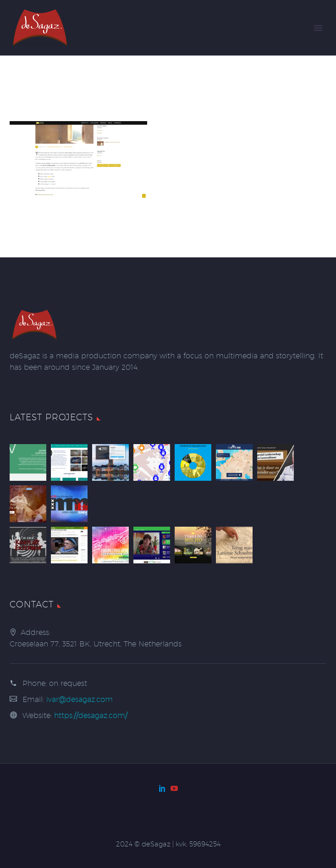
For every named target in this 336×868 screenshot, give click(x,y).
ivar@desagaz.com (80, 699)
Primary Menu (318, 28)
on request (68, 683)
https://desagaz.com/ (91, 715)
